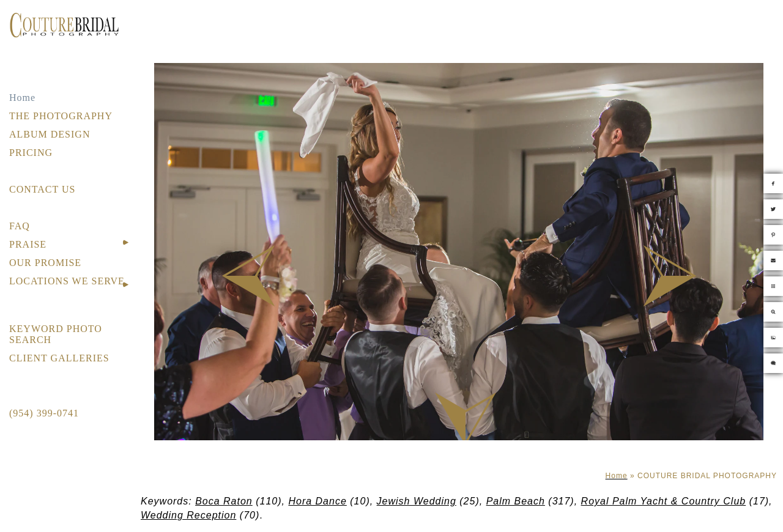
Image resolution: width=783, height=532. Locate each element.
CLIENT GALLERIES (59, 358)
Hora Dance (317, 501)
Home (22, 98)
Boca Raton (224, 501)
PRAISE (28, 244)
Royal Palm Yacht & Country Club (664, 501)
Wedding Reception (188, 515)
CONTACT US (42, 189)
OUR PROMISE (45, 263)
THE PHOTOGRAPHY (61, 116)
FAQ (20, 226)
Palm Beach (516, 501)
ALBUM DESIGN (50, 134)
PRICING (31, 153)
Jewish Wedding (417, 501)
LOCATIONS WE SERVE (67, 281)
